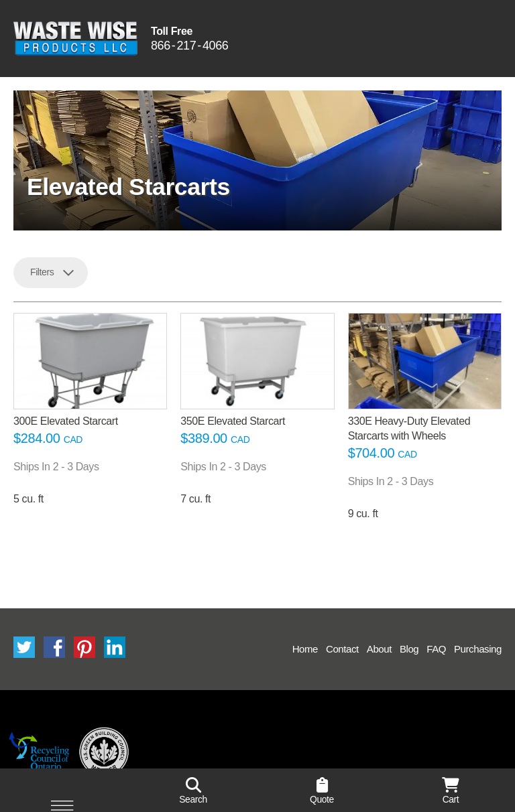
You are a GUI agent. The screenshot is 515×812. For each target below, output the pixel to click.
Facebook (54, 647)
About (379, 649)
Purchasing (478, 649)
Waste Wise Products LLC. (75, 39)
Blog (409, 649)
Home (305, 649)
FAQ (436, 649)
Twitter (24, 647)
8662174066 (189, 46)
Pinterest (84, 647)
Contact (342, 649)
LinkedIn (115, 647)
